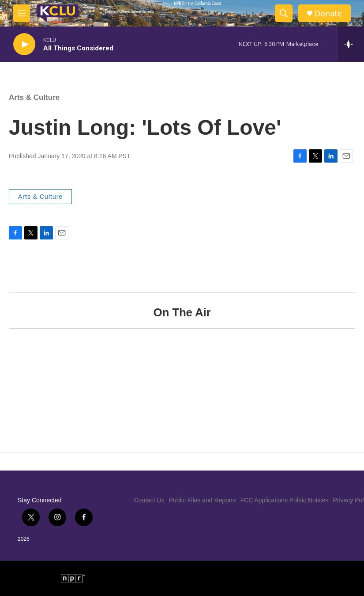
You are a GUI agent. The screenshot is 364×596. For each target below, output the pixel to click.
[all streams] (351, 44)
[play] (24, 44)
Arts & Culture (34, 97)
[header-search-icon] (284, 13)
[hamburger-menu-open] (22, 13)
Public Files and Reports (203, 500)
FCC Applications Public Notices (285, 500)
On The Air (182, 312)
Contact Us (149, 500)
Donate (328, 13)
